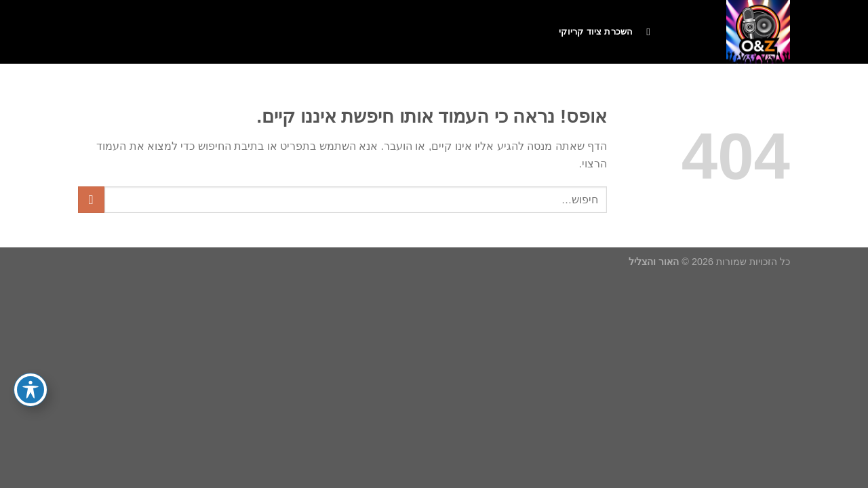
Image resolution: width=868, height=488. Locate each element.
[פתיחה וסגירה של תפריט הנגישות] (31, 390)
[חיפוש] (645, 32)
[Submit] (91, 200)
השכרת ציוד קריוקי (596, 32)
